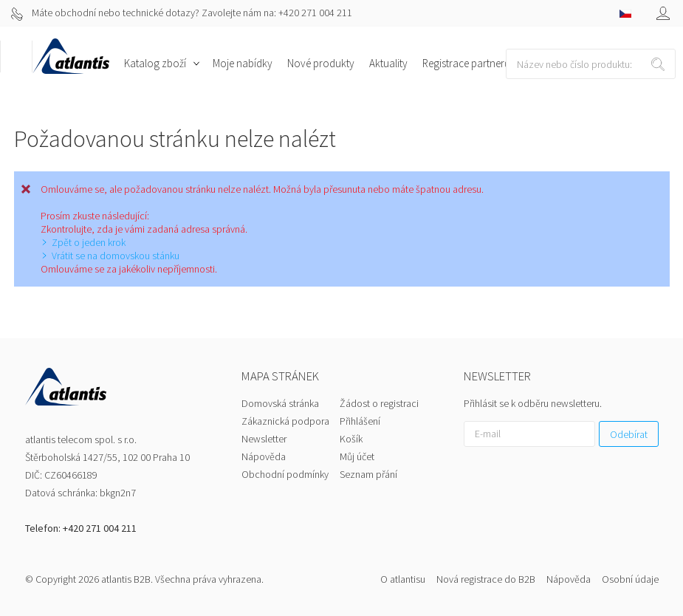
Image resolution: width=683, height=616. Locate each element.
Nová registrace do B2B (486, 579)
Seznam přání (368, 474)
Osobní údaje (630, 579)
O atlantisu (403, 579)
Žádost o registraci (379, 403)
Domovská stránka (280, 403)
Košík (351, 439)
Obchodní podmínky (285, 474)
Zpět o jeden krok (89, 242)
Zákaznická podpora (285, 421)
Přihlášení (360, 421)
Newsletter (264, 439)
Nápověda (264, 456)
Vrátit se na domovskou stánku (116, 256)
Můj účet (357, 456)
